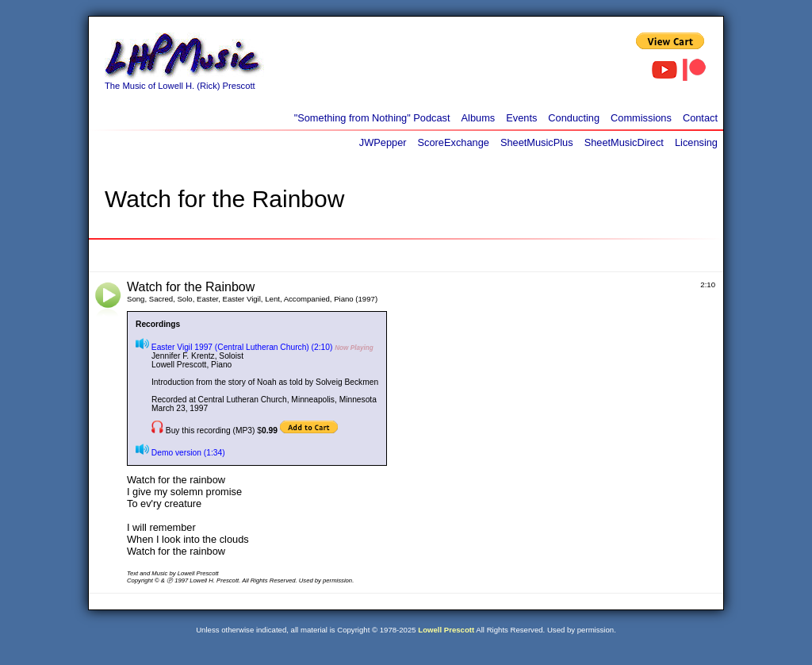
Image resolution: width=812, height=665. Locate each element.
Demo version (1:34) (180, 453)
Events (521, 118)
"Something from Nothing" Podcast (372, 118)
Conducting (574, 118)
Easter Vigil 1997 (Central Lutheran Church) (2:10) (234, 347)
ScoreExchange (454, 142)
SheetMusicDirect (624, 142)
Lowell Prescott (446, 630)
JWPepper (383, 142)
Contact (700, 118)
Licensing (696, 142)
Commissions (641, 118)
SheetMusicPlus (537, 142)
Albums (479, 118)
